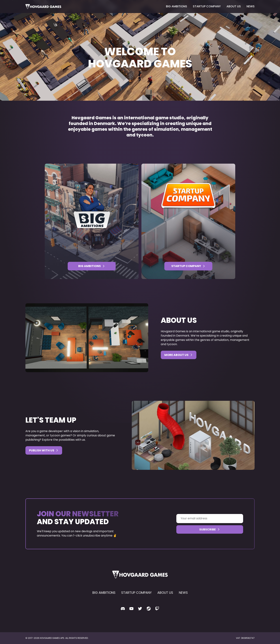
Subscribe (210, 530)
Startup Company (207, 6)
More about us (179, 355)
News (251, 6)
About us (234, 6)
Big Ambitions (177, 6)
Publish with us (44, 450)
